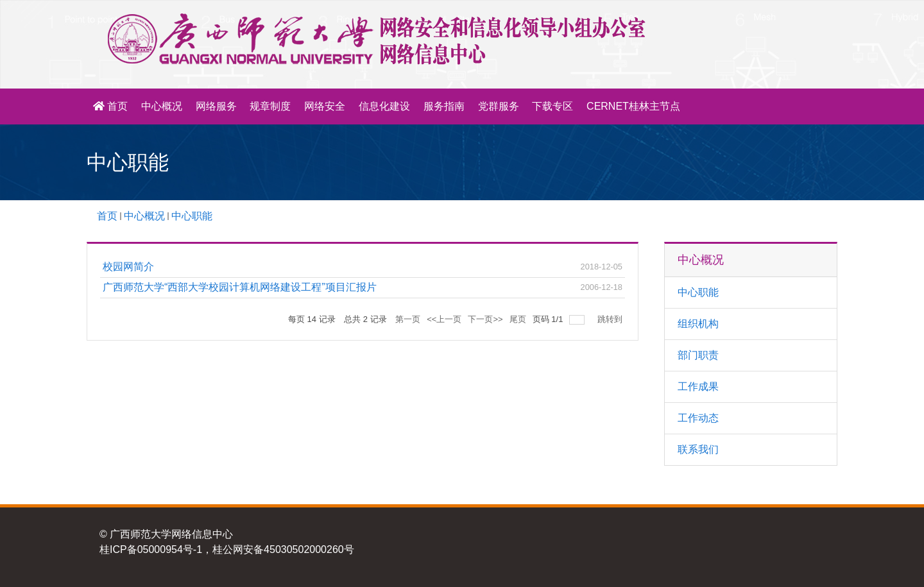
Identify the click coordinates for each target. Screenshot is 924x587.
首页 (110, 106)
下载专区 (552, 106)
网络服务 (216, 106)
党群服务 (499, 106)
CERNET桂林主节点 (633, 106)
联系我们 (698, 449)
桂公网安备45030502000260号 (283, 549)
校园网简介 (128, 267)
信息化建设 (384, 106)
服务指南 (444, 106)
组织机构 (698, 324)
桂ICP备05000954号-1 (151, 549)
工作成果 (698, 387)
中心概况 (162, 106)
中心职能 (192, 216)
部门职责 (698, 355)
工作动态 (698, 418)
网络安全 (325, 106)
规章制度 (270, 106)
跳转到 (611, 319)
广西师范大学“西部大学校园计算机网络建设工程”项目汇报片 (240, 287)
